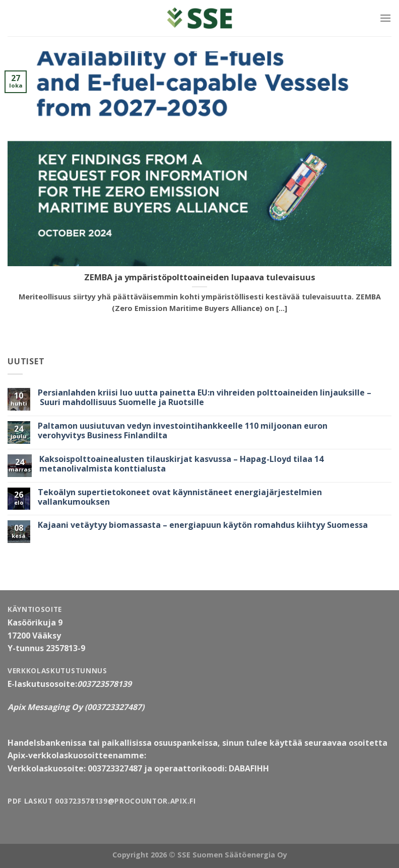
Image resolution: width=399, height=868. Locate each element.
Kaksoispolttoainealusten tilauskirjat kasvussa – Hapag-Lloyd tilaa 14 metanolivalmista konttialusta (181, 464)
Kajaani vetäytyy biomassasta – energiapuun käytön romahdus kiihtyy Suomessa (203, 525)
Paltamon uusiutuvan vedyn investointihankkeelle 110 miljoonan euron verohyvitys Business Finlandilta (183, 431)
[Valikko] (385, 18)
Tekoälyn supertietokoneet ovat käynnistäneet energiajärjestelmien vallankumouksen (180, 497)
